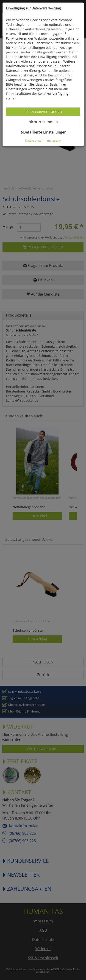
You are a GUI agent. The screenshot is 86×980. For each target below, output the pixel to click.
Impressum (54, 140)
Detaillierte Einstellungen (43, 132)
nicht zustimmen (46, 122)
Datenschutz (33, 140)
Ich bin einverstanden (43, 111)
